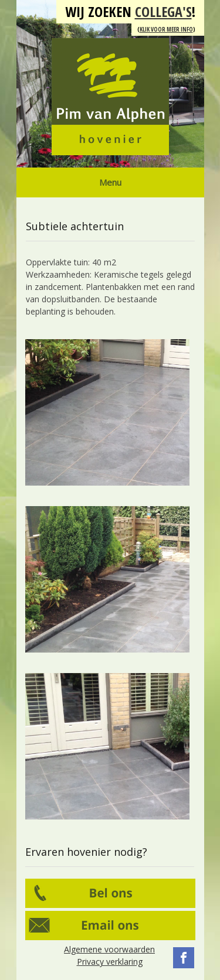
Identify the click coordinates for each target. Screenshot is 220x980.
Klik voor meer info (166, 29)
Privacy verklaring (110, 962)
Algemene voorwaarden (109, 949)
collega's (163, 11)
